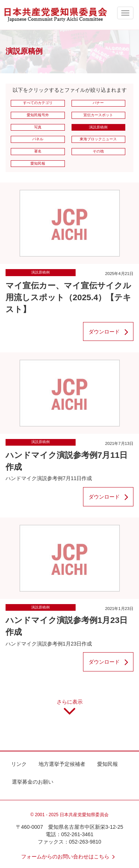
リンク (19, 764)
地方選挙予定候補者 (62, 764)
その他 (98, 151)
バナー (98, 103)
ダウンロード (111, 332)
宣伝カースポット (98, 115)
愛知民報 (38, 163)
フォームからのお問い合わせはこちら (70, 857)
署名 (38, 151)
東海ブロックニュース (98, 139)
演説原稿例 (98, 127)
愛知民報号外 (38, 115)
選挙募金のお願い (33, 782)
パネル (38, 139)
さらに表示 (70, 710)
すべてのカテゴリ (38, 103)
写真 (38, 127)
